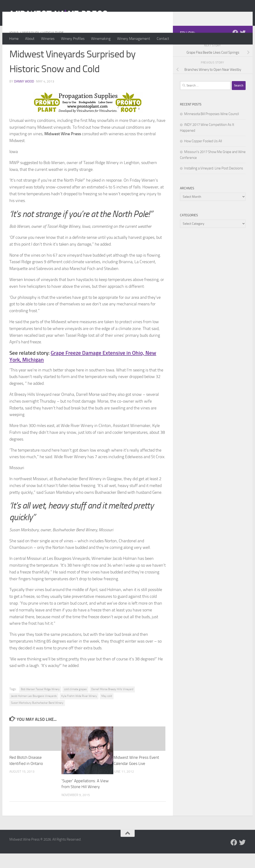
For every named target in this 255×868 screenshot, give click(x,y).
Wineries (48, 39)
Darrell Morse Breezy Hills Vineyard (112, 708)
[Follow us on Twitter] (243, 51)
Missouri (31, 51)
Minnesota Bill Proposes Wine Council (211, 133)
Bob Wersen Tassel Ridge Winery (40, 708)
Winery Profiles (73, 39)
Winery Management (134, 39)
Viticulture (53, 51)
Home (14, 39)
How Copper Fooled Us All (203, 160)
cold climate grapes (75, 708)
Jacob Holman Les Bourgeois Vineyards (34, 715)
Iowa (14, 51)
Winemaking (101, 39)
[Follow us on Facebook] (235, 51)
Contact (163, 39)
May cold (107, 715)
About (30, 39)
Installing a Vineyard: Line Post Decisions (214, 187)
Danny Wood (24, 100)
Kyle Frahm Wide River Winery (79, 715)
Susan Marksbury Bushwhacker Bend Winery (37, 722)
